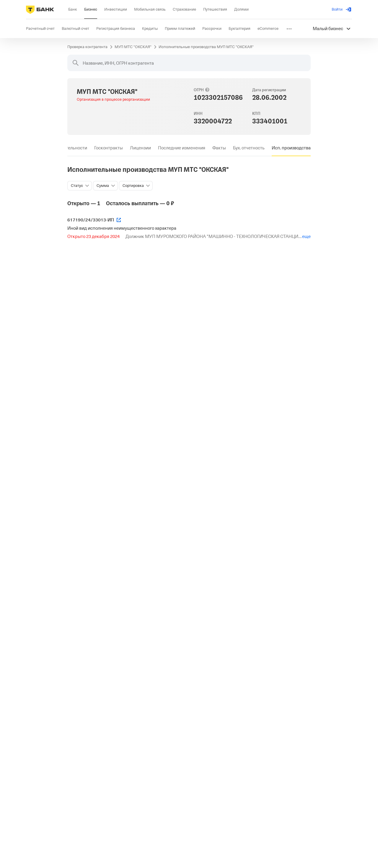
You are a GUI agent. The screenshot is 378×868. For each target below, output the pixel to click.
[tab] (109, 148)
